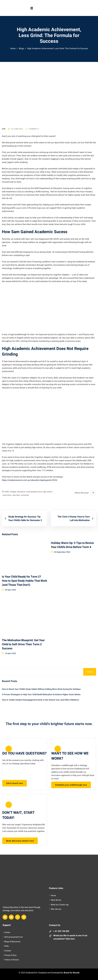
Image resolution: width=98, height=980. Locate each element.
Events (7, 932)
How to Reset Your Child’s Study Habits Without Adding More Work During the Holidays (41, 689)
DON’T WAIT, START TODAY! (18, 815)
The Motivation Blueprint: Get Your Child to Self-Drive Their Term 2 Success (23, 644)
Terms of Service (12, 960)
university (25, 495)
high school (48, 492)
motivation (7, 495)
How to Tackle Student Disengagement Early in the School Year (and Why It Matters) (40, 700)
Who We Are (56, 909)
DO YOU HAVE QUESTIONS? (24, 753)
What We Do (56, 900)
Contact (8, 951)
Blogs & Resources (12, 942)
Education (21, 492)
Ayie (4, 129)
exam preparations (34, 492)
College (13, 492)
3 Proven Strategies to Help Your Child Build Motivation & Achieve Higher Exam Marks (41, 695)
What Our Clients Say (60, 905)
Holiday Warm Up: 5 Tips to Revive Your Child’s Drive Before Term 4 (72, 545)
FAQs (7, 946)
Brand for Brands (72, 973)
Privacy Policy (10, 955)
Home (13, 49)
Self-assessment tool (14, 937)
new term (16, 495)
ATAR (7, 492)
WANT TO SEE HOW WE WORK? (70, 756)
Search (90, 672)
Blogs (21, 49)
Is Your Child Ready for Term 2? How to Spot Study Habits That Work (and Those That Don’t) (24, 581)
